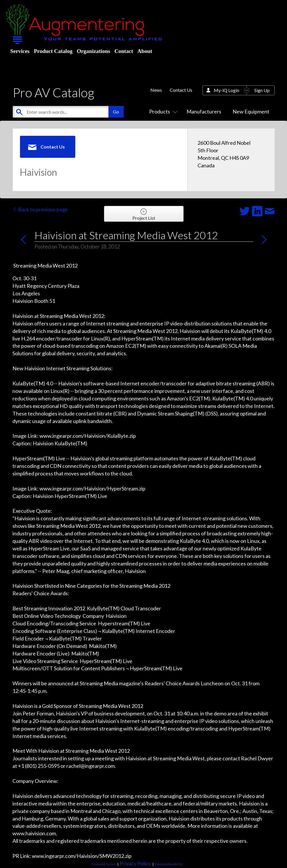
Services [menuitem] (20, 51)
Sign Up (262, 90)
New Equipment (251, 111)
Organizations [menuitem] (93, 51)
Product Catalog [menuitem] (53, 51)
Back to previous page (40, 209)
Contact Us (181, 90)
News (156, 90)
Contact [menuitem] (124, 51)
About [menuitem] (145, 51)
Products (162, 111)
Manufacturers (204, 111)
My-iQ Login (226, 90)
